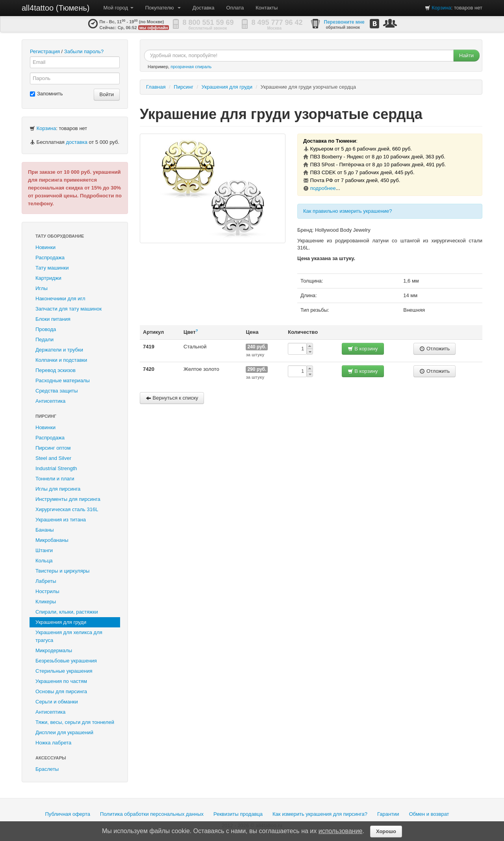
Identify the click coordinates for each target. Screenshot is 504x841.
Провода (46, 329)
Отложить (435, 349)
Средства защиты (57, 391)
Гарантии (388, 814)
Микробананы (52, 540)
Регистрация (45, 51)
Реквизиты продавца (238, 814)
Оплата (235, 8)
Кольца (44, 561)
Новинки (45, 247)
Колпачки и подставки (61, 360)
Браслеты (47, 769)
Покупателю (163, 8)
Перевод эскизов (56, 370)
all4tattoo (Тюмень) (56, 8)
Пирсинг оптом (53, 448)
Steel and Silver (53, 458)
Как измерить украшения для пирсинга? (320, 814)
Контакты (267, 8)
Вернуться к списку (172, 398)
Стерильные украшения (64, 671)
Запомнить (46, 94)
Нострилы (47, 591)
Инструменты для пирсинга (68, 499)
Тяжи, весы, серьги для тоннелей (75, 722)
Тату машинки (52, 268)
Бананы (45, 530)
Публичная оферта (68, 814)
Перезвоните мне (344, 22)
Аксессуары (51, 758)
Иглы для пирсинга (58, 489)
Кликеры (46, 602)
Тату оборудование (60, 236)
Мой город (119, 8)
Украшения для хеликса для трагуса (69, 636)
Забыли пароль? (84, 51)
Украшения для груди (61, 622)
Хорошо (386, 831)
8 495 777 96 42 (277, 22)
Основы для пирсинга (61, 691)
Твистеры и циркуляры (62, 571)
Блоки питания (53, 319)
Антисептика (50, 401)
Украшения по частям (61, 681)
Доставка (204, 8)
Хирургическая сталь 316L (67, 509)
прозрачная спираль (191, 67)
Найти (466, 55)
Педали (44, 340)
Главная (156, 87)
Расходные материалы (63, 380)
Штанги (44, 550)
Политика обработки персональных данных (152, 814)
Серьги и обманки (57, 702)
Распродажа (50, 258)
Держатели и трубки (59, 350)
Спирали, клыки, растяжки (67, 612)
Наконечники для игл (60, 299)
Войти (107, 94)
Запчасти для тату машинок (69, 309)
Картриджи (48, 278)
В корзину (363, 349)
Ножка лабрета (53, 743)
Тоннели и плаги (55, 479)
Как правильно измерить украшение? (348, 211)
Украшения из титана (61, 520)
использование (341, 831)
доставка (76, 142)
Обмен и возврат (429, 814)
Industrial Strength (56, 468)
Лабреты (46, 581)
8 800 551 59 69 (208, 22)
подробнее (323, 188)
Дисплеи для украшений (64, 732)
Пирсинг (46, 416)
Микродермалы (54, 650)
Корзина (441, 8)
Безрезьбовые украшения (66, 661)
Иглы (42, 288)
